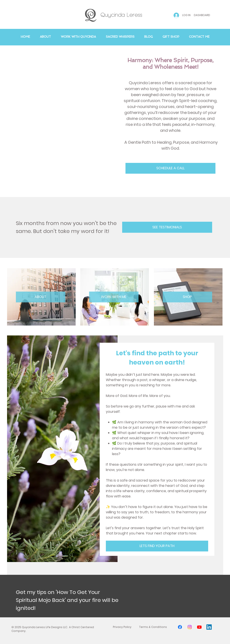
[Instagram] (190, 627)
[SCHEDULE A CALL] (170, 168)
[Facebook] (180, 627)
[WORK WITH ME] (114, 297)
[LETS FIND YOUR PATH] (157, 546)
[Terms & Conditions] (153, 627)
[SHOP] (187, 297)
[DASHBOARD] (202, 15)
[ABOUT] (41, 297)
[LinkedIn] (209, 627)
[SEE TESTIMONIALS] (167, 227)
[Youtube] (199, 627)
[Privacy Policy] (122, 627)
